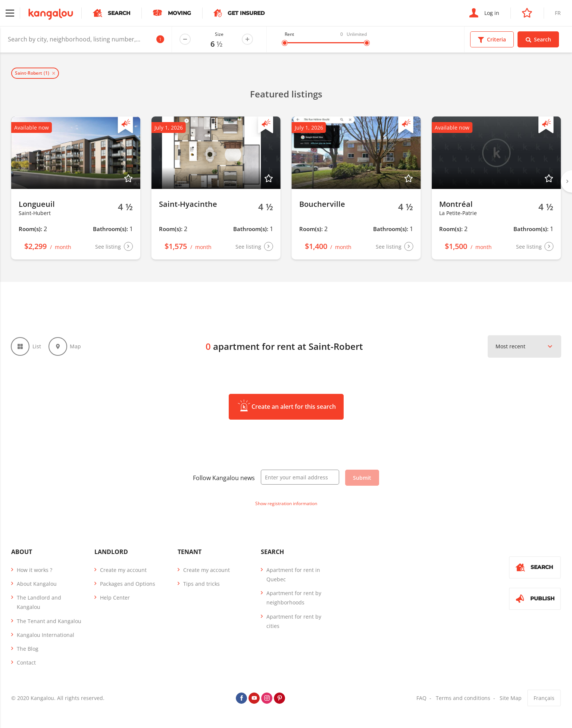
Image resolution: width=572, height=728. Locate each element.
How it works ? (35, 570)
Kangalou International (46, 635)
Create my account (123, 570)
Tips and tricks (201, 584)
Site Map (511, 699)
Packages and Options (128, 584)
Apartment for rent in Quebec (293, 575)
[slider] (285, 43)
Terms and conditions (463, 699)
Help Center (115, 598)
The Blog (28, 649)
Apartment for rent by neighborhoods (294, 598)
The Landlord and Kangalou (39, 603)
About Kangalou (37, 584)
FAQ (421, 699)
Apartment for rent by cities (294, 622)
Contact (26, 663)
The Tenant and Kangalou (49, 621)
